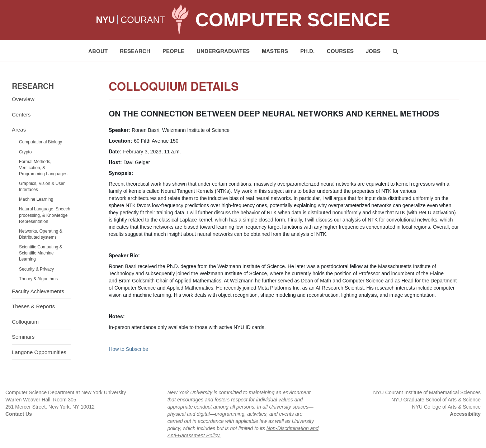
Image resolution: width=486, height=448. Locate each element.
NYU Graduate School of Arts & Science (436, 400)
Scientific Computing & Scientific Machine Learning (41, 253)
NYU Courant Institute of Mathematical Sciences (427, 392)
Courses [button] (340, 51)
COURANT (143, 20)
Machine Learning (36, 199)
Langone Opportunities (39, 352)
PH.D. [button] (307, 51)
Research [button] (135, 51)
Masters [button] (275, 51)
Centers (21, 115)
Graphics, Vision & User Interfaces (42, 187)
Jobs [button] (373, 51)
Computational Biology (41, 142)
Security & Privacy (36, 269)
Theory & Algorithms (38, 279)
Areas (19, 130)
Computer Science (292, 20)
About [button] (98, 51)
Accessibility (465, 414)
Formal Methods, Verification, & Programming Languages (43, 168)
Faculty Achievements (38, 291)
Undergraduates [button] (223, 51)
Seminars (23, 337)
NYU (105, 20)
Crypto (25, 152)
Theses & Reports (33, 306)
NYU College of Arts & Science (446, 407)
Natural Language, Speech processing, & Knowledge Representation (45, 215)
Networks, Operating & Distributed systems (41, 234)
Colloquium (25, 322)
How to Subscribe (128, 349)
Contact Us (19, 414)
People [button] (173, 51)
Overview (23, 99)
